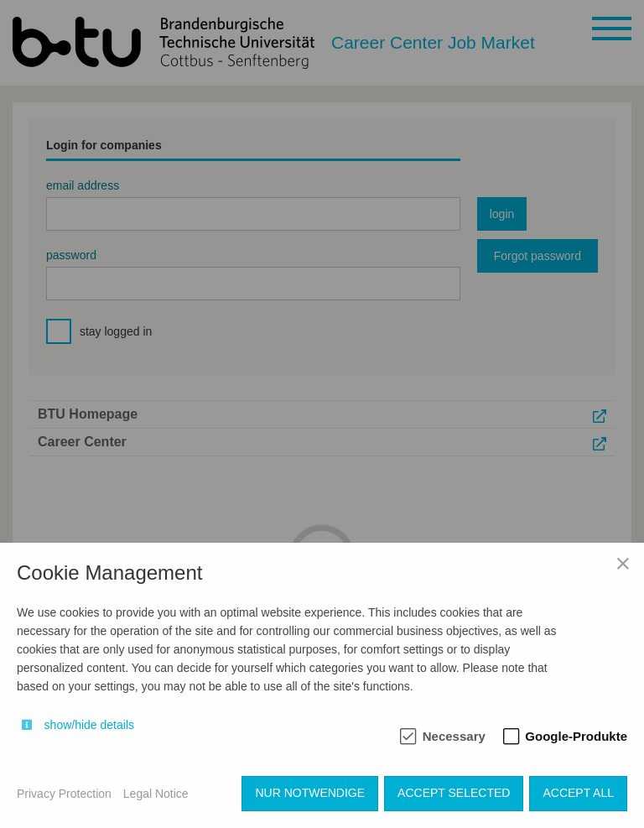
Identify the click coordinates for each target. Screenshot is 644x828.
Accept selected (454, 793)
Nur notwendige (310, 793)
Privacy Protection (64, 794)
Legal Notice (156, 794)
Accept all (578, 793)
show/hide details (89, 725)
